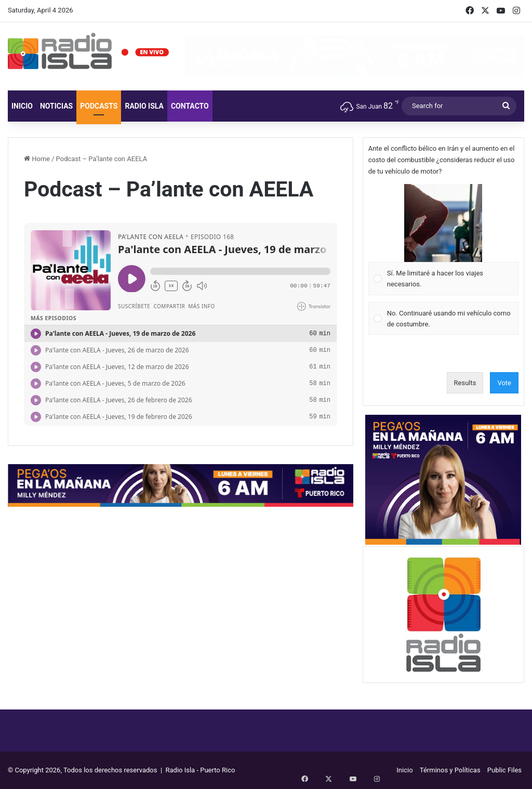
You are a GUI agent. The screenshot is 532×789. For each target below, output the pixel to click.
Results (465, 383)
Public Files (504, 770)
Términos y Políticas (450, 770)
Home (37, 159)
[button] (443, 223)
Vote (504, 383)
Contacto (190, 106)
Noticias (56, 106)
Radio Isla (144, 106)
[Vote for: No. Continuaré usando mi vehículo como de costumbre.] (443, 318)
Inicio (22, 106)
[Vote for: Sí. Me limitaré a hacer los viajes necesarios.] (443, 240)
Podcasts (99, 106)
